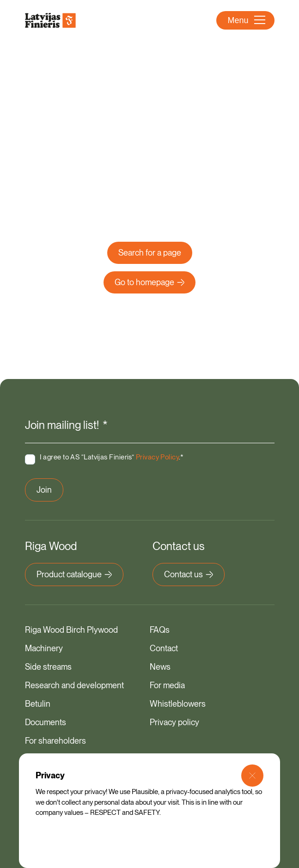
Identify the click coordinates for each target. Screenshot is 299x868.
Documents (46, 722)
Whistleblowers (178, 704)
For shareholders (55, 741)
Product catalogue (74, 574)
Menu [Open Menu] (246, 20)
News (160, 667)
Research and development (74, 685)
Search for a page (150, 253)
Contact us (189, 574)
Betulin (38, 704)
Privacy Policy (157, 457)
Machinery (44, 648)
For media (167, 685)
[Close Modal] (252, 776)
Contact (164, 648)
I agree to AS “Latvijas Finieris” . (112, 457)
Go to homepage (149, 282)
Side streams (48, 667)
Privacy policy (174, 722)
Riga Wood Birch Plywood (71, 630)
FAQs (160, 630)
